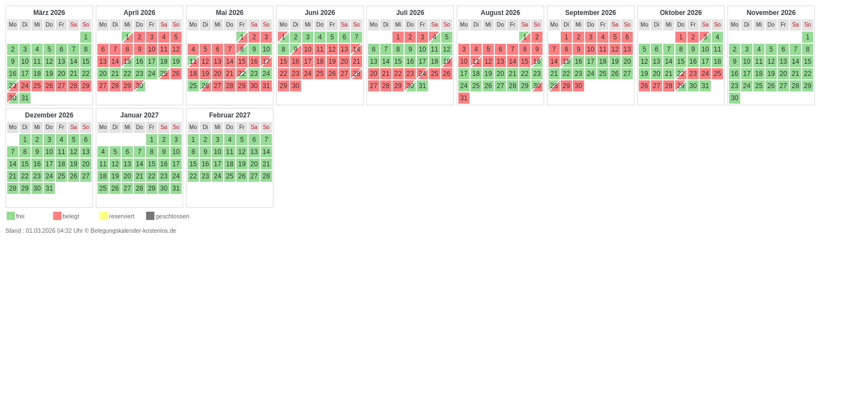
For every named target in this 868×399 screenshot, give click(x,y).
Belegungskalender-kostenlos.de (134, 231)
